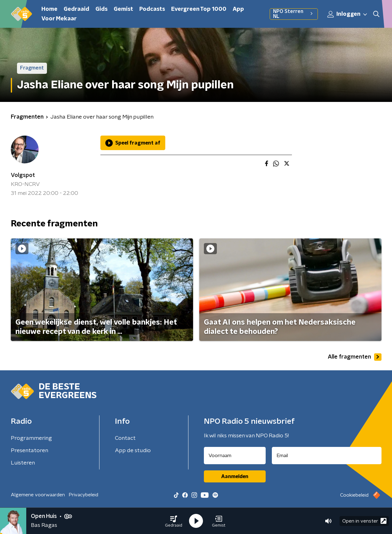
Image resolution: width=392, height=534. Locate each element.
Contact (125, 438)
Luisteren (23, 463)
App (238, 9)
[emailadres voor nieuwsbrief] (327, 456)
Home (49, 9)
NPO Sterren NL (294, 14)
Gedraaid (76, 9)
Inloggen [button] (348, 14)
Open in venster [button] (364, 521)
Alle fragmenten (355, 357)
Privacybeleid (83, 495)
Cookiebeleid (354, 495)
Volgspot (23, 175)
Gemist (123, 9)
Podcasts (152, 9)
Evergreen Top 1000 (199, 9)
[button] (174, 521)
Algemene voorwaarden (38, 495)
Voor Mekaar (59, 19)
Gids (101, 9)
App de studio (133, 451)
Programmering (31, 438)
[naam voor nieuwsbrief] (235, 456)
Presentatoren (30, 451)
